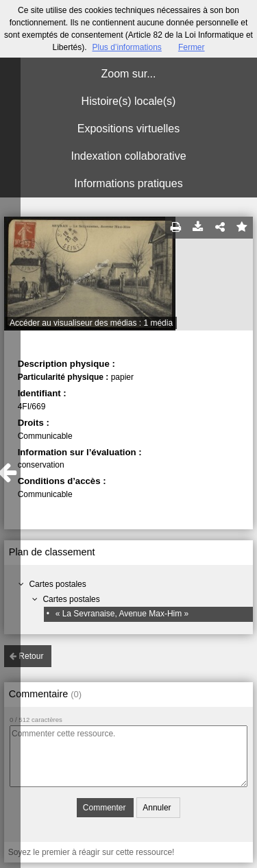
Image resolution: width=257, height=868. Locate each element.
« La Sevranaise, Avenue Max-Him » (122, 614)
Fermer (192, 47)
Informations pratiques (128, 183)
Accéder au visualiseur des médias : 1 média (91, 323)
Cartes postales (57, 584)
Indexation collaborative (128, 156)
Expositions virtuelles (128, 129)
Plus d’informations (126, 47)
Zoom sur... (128, 74)
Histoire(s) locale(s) (129, 101)
